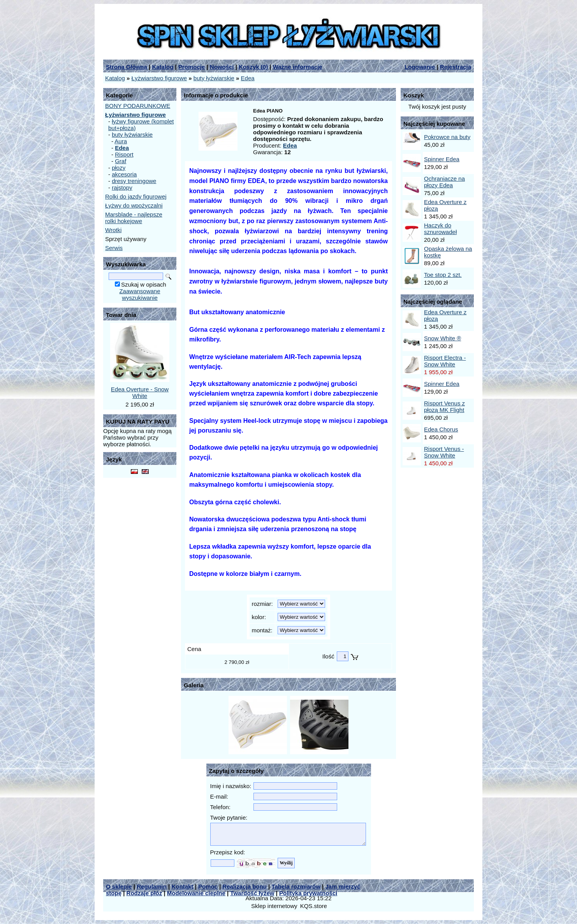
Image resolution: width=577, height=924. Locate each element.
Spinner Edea (442, 159)
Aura (121, 141)
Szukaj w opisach (144, 284)
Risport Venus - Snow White (444, 452)
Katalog (163, 67)
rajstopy (122, 187)
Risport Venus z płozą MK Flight (444, 407)
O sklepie (119, 886)
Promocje (192, 67)
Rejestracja (456, 67)
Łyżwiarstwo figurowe (159, 78)
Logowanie (420, 67)
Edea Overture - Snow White (140, 392)
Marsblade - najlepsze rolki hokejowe (134, 218)
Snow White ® (442, 338)
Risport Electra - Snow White (445, 361)
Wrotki (113, 230)
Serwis (114, 248)
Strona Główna (127, 67)
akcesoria (124, 174)
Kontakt (182, 886)
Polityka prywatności (308, 893)
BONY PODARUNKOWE (138, 106)
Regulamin (152, 886)
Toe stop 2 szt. (443, 275)
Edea (248, 78)
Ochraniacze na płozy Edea (444, 182)
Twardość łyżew (252, 893)
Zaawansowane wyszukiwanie (140, 294)
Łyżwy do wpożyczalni (134, 205)
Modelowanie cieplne (196, 893)
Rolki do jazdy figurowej (136, 196)
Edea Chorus (441, 429)
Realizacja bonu (244, 886)
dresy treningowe (134, 181)
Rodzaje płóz (144, 893)
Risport (124, 154)
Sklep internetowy (274, 906)
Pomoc (208, 886)
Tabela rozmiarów (296, 886)
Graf (121, 161)
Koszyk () (253, 67)
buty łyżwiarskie (214, 78)
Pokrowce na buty (447, 137)
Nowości (222, 67)
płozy (119, 168)
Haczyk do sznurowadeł (440, 229)
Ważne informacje (298, 67)
